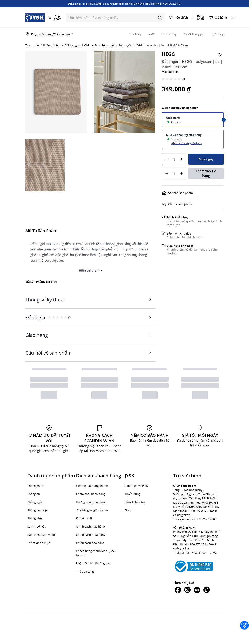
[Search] (160, 18)
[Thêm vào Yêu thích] (220, 55)
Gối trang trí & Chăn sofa (81, 45)
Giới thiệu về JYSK (136, 486)
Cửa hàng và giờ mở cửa (92, 510)
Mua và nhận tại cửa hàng (184, 135)
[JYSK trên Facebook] (178, 590)
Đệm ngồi (108, 45)
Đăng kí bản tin (135, 502)
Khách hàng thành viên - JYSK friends (96, 553)
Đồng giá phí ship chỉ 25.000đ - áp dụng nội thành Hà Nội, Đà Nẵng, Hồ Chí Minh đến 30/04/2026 (125, 5)
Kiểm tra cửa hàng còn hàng (186, 143)
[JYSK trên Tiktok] (207, 590)
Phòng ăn (34, 494)
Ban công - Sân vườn (41, 535)
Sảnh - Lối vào (37, 527)
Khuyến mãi (84, 518)
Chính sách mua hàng (91, 535)
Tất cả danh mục (39, 543)
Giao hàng (173, 118)
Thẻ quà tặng (85, 571)
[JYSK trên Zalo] (197, 590)
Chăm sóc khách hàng (91, 494)
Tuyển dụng (132, 494)
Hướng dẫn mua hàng (91, 502)
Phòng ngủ (35, 502)
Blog (127, 510)
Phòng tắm (35, 518)
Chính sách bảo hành (90, 543)
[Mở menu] (55, 18)
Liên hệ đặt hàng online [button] (92, 486)
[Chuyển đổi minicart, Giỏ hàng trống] (218, 18)
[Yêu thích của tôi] (178, 18)
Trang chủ (32, 45)
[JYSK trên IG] (187, 590)
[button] (172, 79)
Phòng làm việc (38, 510)
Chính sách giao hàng (91, 527)
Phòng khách (52, 45)
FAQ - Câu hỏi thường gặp (93, 563)
